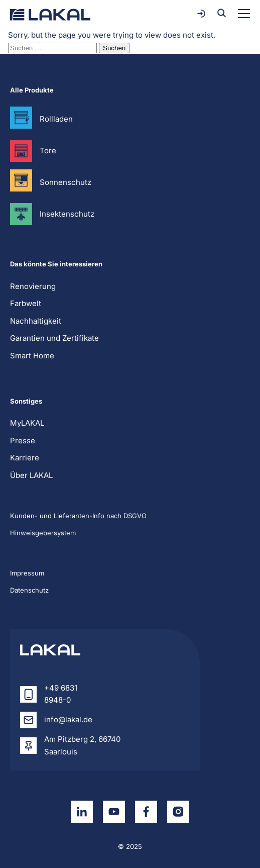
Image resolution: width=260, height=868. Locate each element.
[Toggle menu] (244, 14)
